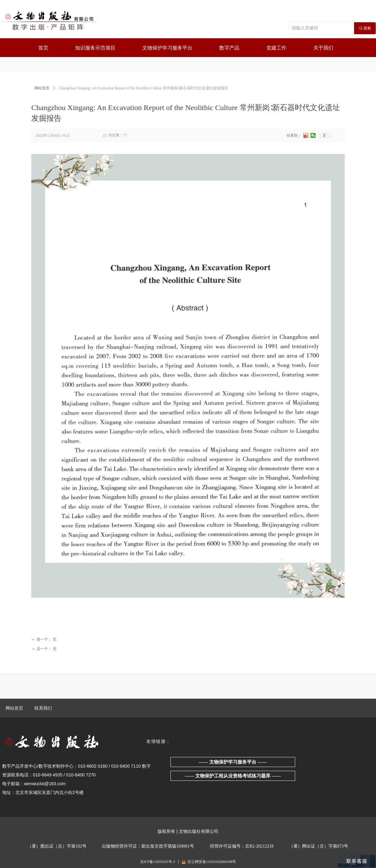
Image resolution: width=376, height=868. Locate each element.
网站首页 (42, 88)
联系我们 (43, 708)
